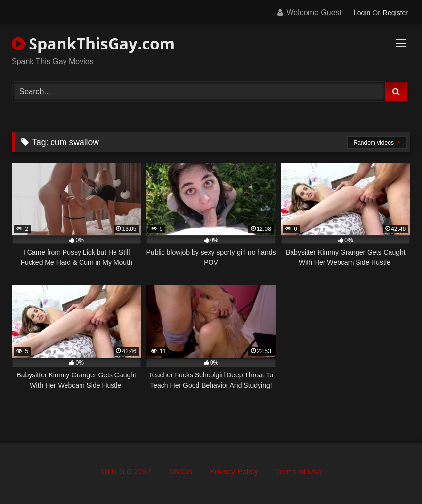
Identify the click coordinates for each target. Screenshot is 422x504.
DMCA (181, 472)
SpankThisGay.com (93, 43)
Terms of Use (298, 472)
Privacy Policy (234, 472)
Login (362, 13)
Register (395, 13)
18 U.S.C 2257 (126, 472)
